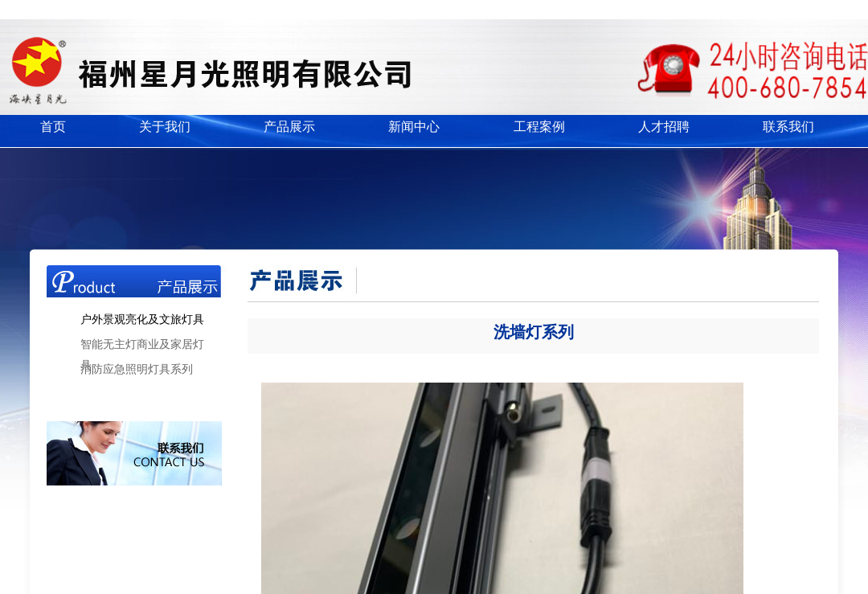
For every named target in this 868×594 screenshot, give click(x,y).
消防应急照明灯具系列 (137, 369)
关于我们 (165, 127)
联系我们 (788, 127)
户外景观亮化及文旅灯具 (142, 320)
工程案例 (539, 127)
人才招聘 (664, 127)
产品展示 (289, 127)
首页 (53, 127)
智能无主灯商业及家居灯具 (142, 347)
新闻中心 (414, 127)
